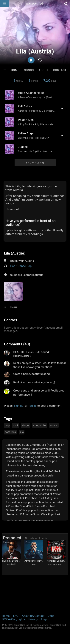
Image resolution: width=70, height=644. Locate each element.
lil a (22, 432)
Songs (29, 70)
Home (15, 70)
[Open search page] (66, 4)
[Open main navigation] (5, 4)
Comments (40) (17, 344)
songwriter (40, 425)
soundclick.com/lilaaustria (26, 275)
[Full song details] (62, 95)
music (54, 425)
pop (7, 425)
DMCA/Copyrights (13, 619)
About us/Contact (33, 616)
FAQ (16, 616)
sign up (19, 406)
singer (26, 425)
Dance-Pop (25, 266)
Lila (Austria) (15, 253)
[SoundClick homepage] (35, 4)
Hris (34, 565)
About (43, 70)
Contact (60, 70)
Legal (45, 619)
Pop (13, 266)
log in (32, 406)
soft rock (10, 432)
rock (16, 425)
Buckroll (11, 565)
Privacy (33, 619)
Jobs (51, 616)
